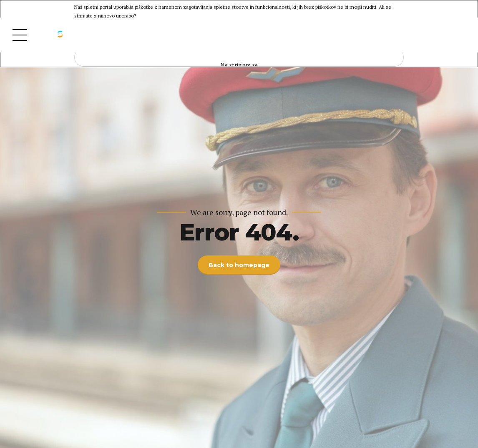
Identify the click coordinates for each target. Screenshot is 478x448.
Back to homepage (239, 265)
